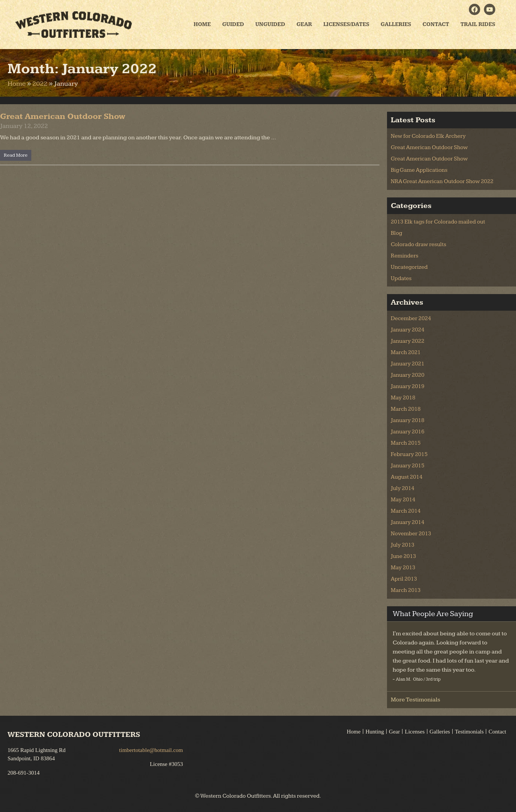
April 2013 (404, 579)
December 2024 (411, 318)
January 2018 (408, 420)
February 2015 (409, 454)
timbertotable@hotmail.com (151, 750)
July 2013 (403, 545)
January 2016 (408, 432)
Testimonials (469, 732)
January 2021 (408, 364)
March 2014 (406, 511)
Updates (401, 278)
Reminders (405, 256)
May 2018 (403, 398)
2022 (40, 84)
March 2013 (406, 590)
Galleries (396, 24)
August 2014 (407, 477)
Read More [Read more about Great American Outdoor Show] (16, 155)
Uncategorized (409, 267)
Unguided (270, 24)
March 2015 (406, 443)
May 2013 (403, 568)
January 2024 (408, 330)
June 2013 (403, 556)
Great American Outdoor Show (63, 116)
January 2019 (408, 386)
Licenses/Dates (346, 24)
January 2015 (408, 466)
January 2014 (408, 522)
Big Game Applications (419, 170)
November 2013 (411, 534)
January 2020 (408, 375)
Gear (304, 24)
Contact (436, 24)
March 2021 (406, 352)
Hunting (375, 732)
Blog (396, 233)
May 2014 (403, 500)
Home (202, 24)
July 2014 (403, 488)
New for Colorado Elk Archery (428, 136)
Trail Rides (478, 24)
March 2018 (406, 409)
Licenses (415, 732)
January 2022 (408, 341)
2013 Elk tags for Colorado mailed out (438, 222)
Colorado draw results (418, 244)
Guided (233, 24)
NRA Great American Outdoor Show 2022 (442, 181)
